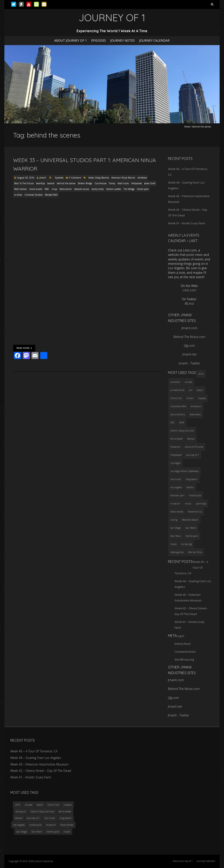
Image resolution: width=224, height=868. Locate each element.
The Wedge (129, 189)
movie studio (36, 189)
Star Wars (37, 832)
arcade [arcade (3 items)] (188, 382)
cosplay (68, 805)
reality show (98, 189)
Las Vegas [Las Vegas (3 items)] (175, 463)
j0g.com (189, 346)
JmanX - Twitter (189, 363)
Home (187, 127)
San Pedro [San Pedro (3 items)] (191, 528)
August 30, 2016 (26, 178)
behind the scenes (66, 183)
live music (50, 818)
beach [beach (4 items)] (200, 390)
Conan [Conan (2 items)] (190, 398)
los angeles (19, 825)
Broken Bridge (85, 183)
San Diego (22, 832)
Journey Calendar (154, 40)
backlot (51, 183)
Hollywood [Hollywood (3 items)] (176, 455)
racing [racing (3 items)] (174, 520)
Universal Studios (33, 195)
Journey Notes (122, 40)
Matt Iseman (21, 189)
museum (51, 825)
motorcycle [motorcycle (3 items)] (195, 495)
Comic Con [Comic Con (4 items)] (176, 398)
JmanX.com (189, 328)
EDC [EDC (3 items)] (172, 422)
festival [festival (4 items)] (191, 439)
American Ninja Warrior (123, 178)
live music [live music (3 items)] (176, 479)
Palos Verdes (67, 825)
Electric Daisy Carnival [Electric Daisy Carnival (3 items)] (182, 430)
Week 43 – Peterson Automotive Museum (39, 764)
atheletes (142, 178)
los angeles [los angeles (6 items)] (176, 487)
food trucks (123, 183)
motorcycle (35, 825)
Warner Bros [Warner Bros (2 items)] (195, 552)
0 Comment (75, 178)
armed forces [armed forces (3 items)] (177, 390)
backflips (40, 183)
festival (19, 818)
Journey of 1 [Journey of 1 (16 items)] (193, 455)
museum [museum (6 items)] (175, 503)
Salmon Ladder (114, 189)
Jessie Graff (150, 183)
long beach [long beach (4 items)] (192, 479)
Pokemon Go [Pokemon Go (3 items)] (195, 512)
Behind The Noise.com (189, 337)
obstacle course (82, 189)
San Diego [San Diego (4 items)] (176, 528)
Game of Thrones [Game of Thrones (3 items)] (194, 447)
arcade (29, 805)
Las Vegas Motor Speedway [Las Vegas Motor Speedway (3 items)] (185, 471)
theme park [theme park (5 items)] (192, 536)
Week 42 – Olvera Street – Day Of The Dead (41, 771)
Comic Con (53, 805)
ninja (54, 189)
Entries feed (182, 644)
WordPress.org (184, 659)
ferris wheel (65, 811)
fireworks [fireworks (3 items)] (175, 447)
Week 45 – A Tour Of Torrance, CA (34, 751)
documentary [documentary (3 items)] (178, 414)
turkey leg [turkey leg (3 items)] (186, 544)
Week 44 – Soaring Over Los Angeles (36, 758)
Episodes (99, 40)
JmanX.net (189, 354)
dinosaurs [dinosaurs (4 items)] (196, 406)
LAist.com (189, 290)
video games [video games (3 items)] (177, 552)
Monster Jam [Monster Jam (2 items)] (177, 495)
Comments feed (185, 652)
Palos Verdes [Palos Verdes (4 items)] (177, 512)
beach (40, 805)
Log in (180, 636)
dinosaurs (21, 811)
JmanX (43, 178)
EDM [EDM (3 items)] (182, 422)
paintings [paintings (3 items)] (201, 503)
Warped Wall (51, 195)
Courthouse (101, 183)
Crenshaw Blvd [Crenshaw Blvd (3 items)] (178, 406)
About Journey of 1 (71, 40)
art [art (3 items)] (191, 390)
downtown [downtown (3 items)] (195, 414)
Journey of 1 (33, 818)
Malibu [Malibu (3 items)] (190, 487)
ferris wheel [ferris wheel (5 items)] (177, 439)
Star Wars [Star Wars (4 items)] (176, 536)
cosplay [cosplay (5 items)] (202, 398)
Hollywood (136, 183)
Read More (24, 348)
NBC (47, 189)
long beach (66, 818)
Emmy (112, 183)
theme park (143, 189)
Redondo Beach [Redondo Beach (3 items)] (190, 520)
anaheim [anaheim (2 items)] (175, 382)
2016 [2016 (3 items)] (201, 374)
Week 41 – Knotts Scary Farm (186, 223)
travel (67, 832)
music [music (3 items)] (188, 503)
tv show (18, 195)
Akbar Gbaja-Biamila (99, 178)
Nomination (66, 189)
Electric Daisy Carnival (42, 811)
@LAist (189, 303)
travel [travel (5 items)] (173, 544)
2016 (18, 805)
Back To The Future (24, 183)
